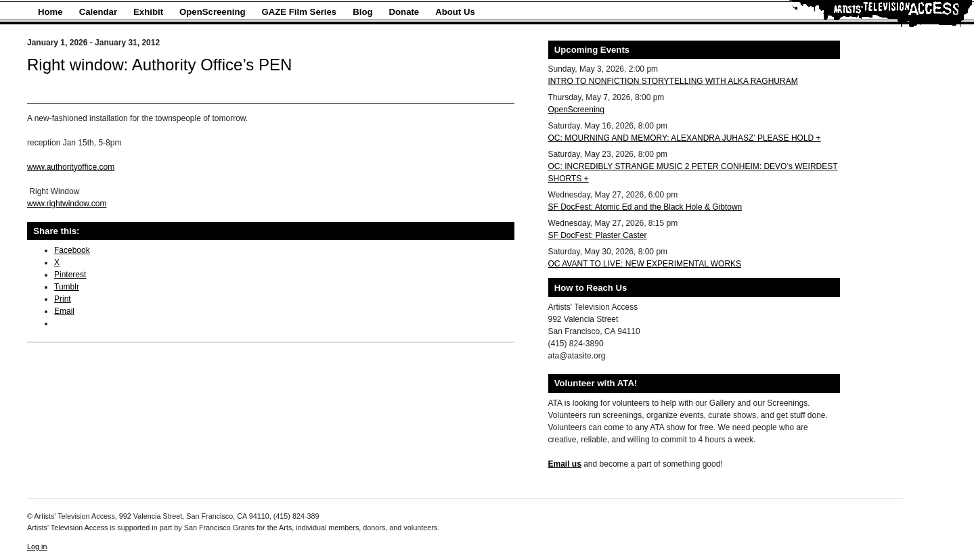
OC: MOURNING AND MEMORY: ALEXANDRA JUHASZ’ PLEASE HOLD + (685, 138)
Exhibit (148, 12)
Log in (37, 546)
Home (50, 12)
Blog (362, 12)
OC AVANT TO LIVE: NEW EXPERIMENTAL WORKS (645, 264)
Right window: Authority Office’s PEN (159, 65)
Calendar (98, 12)
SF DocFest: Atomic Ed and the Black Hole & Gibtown (645, 207)
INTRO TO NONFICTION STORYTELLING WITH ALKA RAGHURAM (673, 81)
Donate (404, 12)
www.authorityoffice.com (71, 167)
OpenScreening (212, 12)
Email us (565, 464)
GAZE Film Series (300, 12)
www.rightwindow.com (67, 204)
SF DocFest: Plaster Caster (598, 235)
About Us (455, 12)
